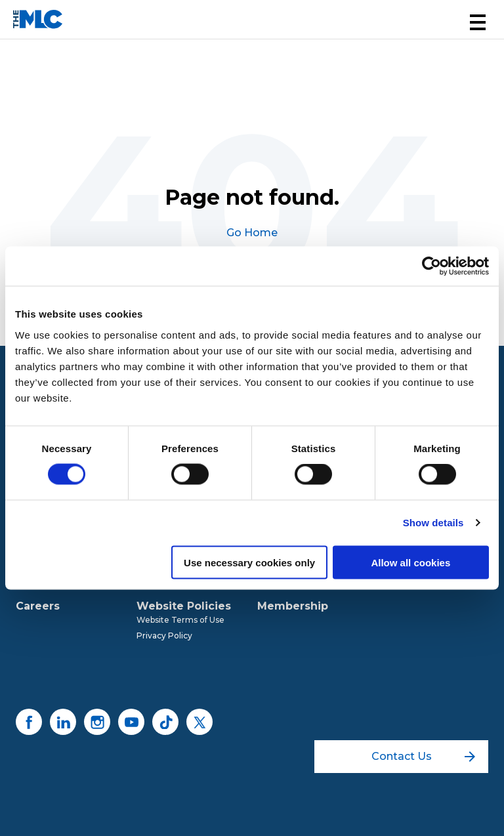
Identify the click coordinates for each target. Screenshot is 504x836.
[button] (478, 22)
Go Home (252, 233)
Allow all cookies (410, 562)
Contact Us (424, 756)
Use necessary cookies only (249, 562)
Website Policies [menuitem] (184, 606)
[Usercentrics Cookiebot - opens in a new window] (431, 266)
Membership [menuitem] (293, 606)
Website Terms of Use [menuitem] (180, 620)
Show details (433, 523)
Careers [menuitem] (38, 606)
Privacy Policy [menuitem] (164, 636)
